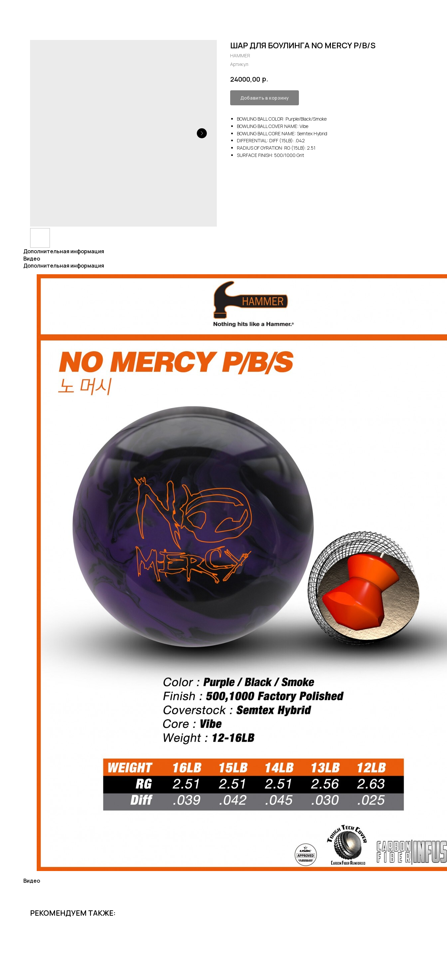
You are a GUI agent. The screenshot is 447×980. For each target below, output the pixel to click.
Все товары (26, 10)
